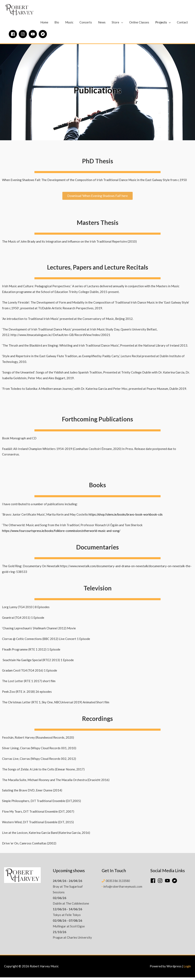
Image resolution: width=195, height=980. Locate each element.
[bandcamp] (43, 37)
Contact (182, 25)
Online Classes (139, 25)
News (102, 25)
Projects (161, 25)
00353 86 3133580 (119, 883)
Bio (57, 25)
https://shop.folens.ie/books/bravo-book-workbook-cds (126, 517)
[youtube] (33, 37)
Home (44, 25)
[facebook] (13, 37)
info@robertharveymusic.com (123, 889)
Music (69, 25)
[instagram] (23, 37)
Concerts (86, 25)
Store (115, 25)
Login (187, 969)
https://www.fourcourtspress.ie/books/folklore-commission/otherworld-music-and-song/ (63, 533)
